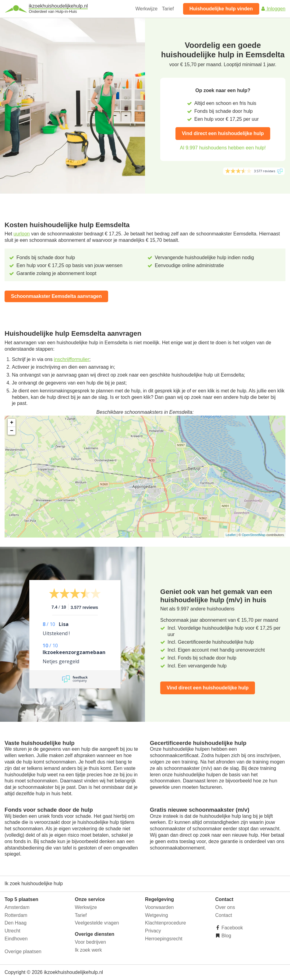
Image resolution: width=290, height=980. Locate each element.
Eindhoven (16, 939)
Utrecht (12, 931)
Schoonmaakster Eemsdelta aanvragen (56, 296)
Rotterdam (16, 915)
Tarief (168, 9)
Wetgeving (156, 915)
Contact (224, 915)
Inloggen (273, 9)
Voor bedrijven (90, 942)
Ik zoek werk (88, 950)
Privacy (153, 931)
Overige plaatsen (23, 951)
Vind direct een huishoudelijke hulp (223, 133)
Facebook (232, 928)
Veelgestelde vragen (97, 923)
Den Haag (16, 923)
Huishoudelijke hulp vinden (221, 9)
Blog (226, 936)
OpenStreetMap (254, 535)
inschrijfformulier (72, 359)
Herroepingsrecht (164, 939)
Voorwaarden (159, 907)
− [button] (12, 431)
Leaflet (231, 535)
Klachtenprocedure (165, 923)
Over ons (225, 907)
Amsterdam (17, 907)
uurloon (21, 234)
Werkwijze (147, 9)
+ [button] (12, 423)
